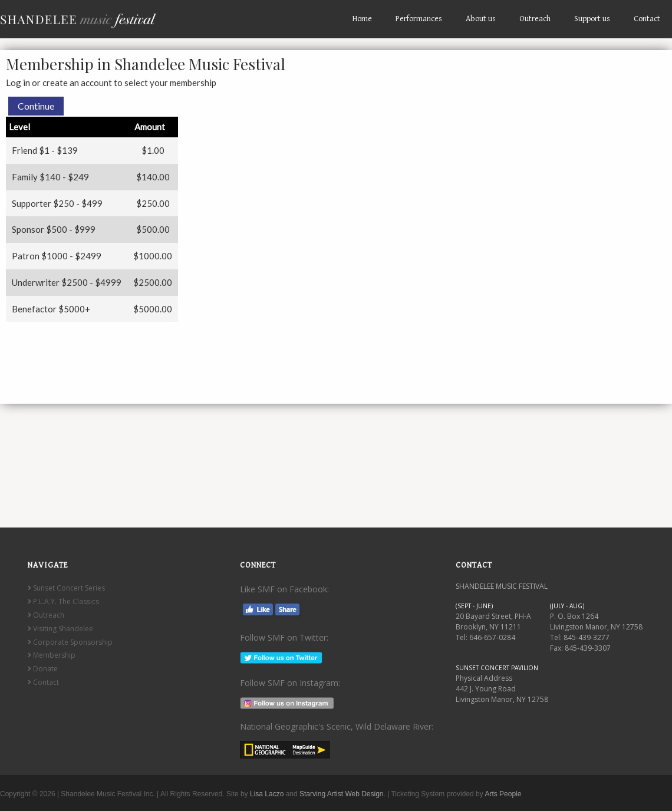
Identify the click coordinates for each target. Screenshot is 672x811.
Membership (52, 655)
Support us (592, 19)
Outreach (535, 19)
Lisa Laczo (267, 794)
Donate (43, 669)
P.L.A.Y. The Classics (63, 601)
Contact (647, 19)
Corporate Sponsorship (70, 642)
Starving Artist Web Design (342, 794)
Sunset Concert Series (66, 588)
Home (362, 19)
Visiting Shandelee (60, 629)
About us (481, 19)
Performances (419, 19)
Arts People (503, 794)
